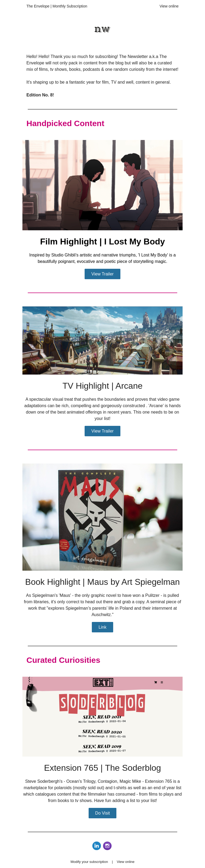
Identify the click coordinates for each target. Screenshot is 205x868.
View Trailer (102, 274)
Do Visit (103, 813)
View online (169, 6)
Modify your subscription (89, 862)
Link (102, 627)
